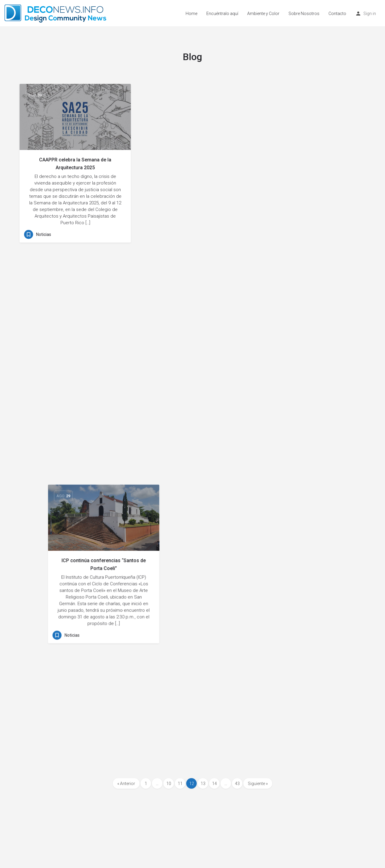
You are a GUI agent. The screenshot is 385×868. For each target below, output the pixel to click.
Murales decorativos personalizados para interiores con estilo (310, 335)
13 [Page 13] (203, 784)
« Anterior (126, 784)
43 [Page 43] (237, 784)
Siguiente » (258, 784)
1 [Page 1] (146, 784)
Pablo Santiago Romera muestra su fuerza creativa (310, 513)
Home (191, 14)
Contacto (337, 14)
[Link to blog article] (75, 117)
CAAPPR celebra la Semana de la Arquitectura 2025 (75, 164)
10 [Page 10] (169, 784)
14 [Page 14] (214, 784)
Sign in (370, 14)
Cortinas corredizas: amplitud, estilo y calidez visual (193, 328)
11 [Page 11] (180, 784)
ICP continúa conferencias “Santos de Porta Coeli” (192, 164)
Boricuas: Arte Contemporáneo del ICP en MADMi (193, 500)
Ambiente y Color (263, 14)
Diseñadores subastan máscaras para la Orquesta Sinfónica (75, 506)
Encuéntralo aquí (222, 14)
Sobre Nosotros (304, 14)
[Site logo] (56, 13)
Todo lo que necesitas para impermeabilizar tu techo (192, 664)
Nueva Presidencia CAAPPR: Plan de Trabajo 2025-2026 (75, 328)
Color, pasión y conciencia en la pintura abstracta (310, 164)
